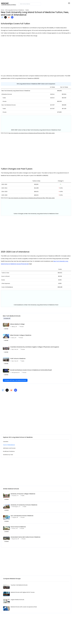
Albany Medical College (17, 324)
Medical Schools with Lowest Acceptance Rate (24, 607)
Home (2, 10)
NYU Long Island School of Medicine (15, 10)
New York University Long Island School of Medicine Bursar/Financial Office (27, 133)
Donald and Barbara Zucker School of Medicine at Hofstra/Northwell (31, 370)
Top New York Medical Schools (19, 585)
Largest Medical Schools (17, 600)
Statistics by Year (8, 455)
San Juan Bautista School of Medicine (22, 516)
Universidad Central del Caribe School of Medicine (25, 537)
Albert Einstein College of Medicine (21, 335)
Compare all (7, 318)
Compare (6, 329)
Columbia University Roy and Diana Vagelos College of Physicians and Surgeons (35, 347)
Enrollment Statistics (9, 451)
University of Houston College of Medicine (23, 494)
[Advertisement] (36, 152)
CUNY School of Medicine (18, 359)
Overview (6, 442)
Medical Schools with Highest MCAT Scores (23, 592)
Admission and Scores (9, 448)
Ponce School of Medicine (18, 527)
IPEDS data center (50, 133)
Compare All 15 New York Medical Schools (15, 380)
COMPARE (6, 499)
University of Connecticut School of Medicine (24, 505)
